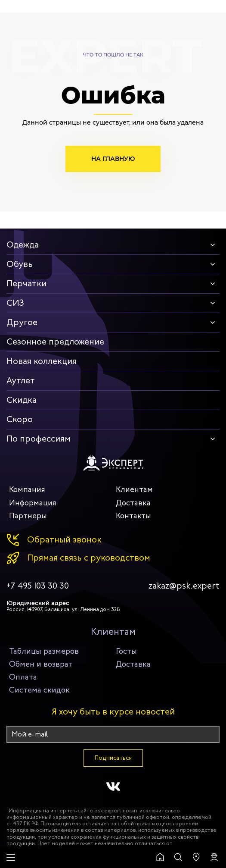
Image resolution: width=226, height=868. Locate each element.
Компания (27, 489)
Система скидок (39, 690)
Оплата (23, 677)
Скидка (22, 400)
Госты (126, 651)
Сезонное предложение (55, 342)
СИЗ (15, 303)
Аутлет (21, 381)
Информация (33, 503)
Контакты (133, 516)
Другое (22, 322)
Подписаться (113, 758)
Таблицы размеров (44, 651)
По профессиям (39, 439)
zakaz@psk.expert (184, 586)
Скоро (20, 419)
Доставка (133, 503)
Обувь (20, 264)
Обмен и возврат (41, 664)
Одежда (23, 245)
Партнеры (28, 516)
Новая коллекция (42, 361)
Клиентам (134, 489)
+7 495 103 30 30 (38, 586)
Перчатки (26, 284)
